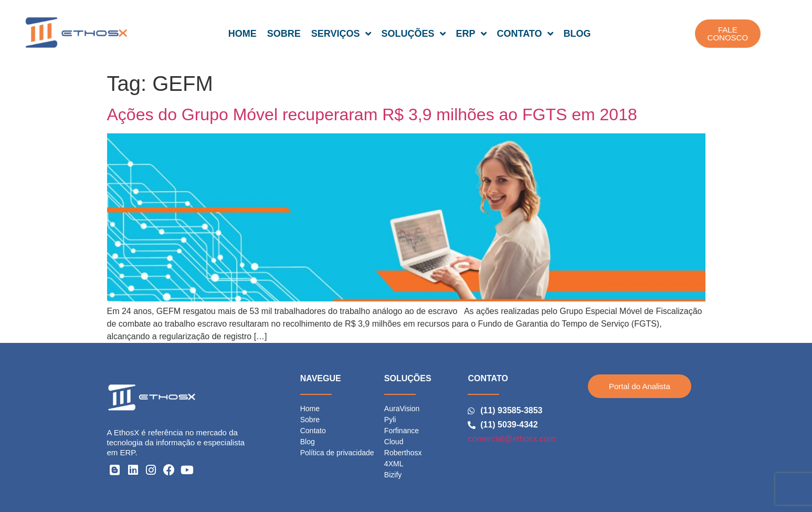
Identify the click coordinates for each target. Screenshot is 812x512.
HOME (242, 34)
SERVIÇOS (341, 34)
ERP (471, 34)
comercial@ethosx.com (512, 439)
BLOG (577, 34)
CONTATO (525, 34)
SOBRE (284, 34)
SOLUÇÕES (414, 34)
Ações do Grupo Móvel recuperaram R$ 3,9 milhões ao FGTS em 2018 (372, 114)
